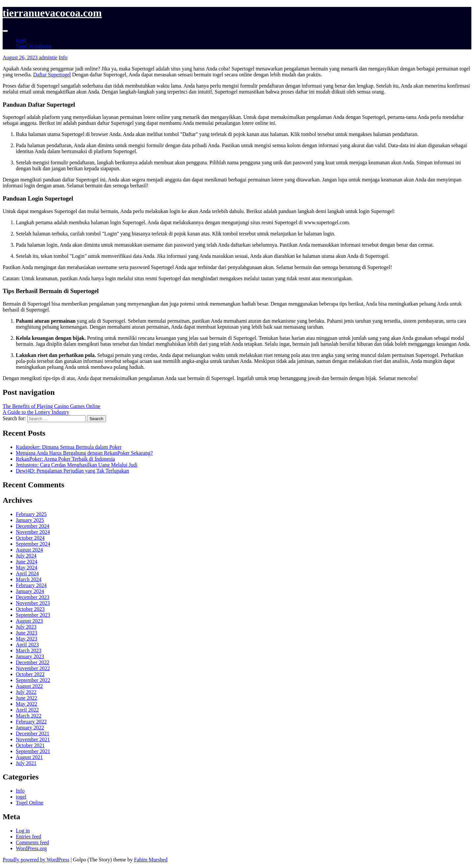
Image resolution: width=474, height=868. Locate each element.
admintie (48, 57)
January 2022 (30, 728)
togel (21, 40)
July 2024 (26, 556)
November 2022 (33, 668)
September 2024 (33, 544)
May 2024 (26, 568)
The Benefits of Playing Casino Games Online (52, 406)
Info (63, 57)
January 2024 (30, 591)
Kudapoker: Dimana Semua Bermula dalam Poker (69, 447)
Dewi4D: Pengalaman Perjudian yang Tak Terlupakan (72, 471)
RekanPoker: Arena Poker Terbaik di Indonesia (65, 459)
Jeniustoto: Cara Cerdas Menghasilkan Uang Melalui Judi (77, 465)
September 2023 (33, 615)
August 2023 (29, 621)
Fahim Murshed (151, 860)
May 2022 (26, 704)
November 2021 (33, 739)
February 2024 (31, 585)
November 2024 (33, 532)
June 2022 (26, 698)
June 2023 (26, 633)
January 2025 (30, 520)
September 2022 (33, 680)
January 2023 (30, 656)
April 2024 (27, 573)
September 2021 (33, 751)
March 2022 (29, 716)
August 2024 (29, 550)
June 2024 (26, 562)
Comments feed (32, 842)
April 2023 (27, 645)
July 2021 (26, 763)
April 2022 (27, 710)
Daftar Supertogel (52, 75)
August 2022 (29, 686)
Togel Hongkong (34, 46)
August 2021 (29, 757)
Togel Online (30, 803)
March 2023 (29, 651)
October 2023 (30, 609)
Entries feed (28, 837)
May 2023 (26, 639)
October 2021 (30, 745)
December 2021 (33, 733)
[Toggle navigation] (5, 31)
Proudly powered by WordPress (36, 860)
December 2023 (33, 597)
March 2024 (29, 579)
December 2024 (33, 526)
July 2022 (26, 692)
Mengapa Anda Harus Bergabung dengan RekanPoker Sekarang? (84, 453)
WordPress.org (31, 848)
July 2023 (26, 627)
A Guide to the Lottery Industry (36, 412)
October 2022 (30, 674)
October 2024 (30, 538)
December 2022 (33, 662)
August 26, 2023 (21, 57)
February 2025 (31, 514)
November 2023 (33, 603)
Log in (23, 831)
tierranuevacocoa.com (52, 13)
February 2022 (31, 722)
